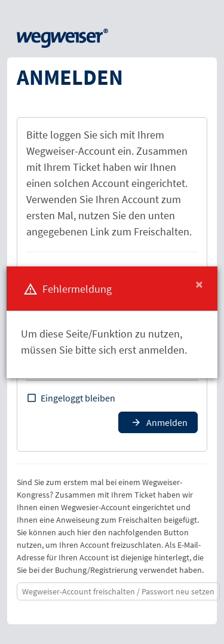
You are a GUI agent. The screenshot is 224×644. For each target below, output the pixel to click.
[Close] (199, 284)
